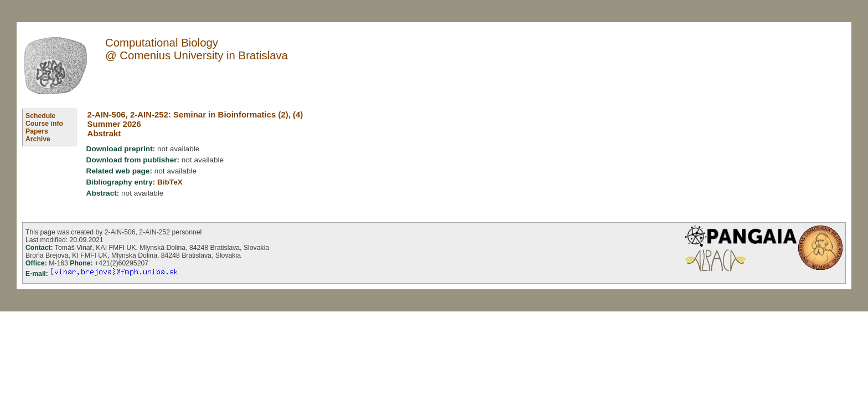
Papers (37, 131)
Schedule (40, 116)
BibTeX (170, 182)
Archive (38, 139)
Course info (44, 124)
